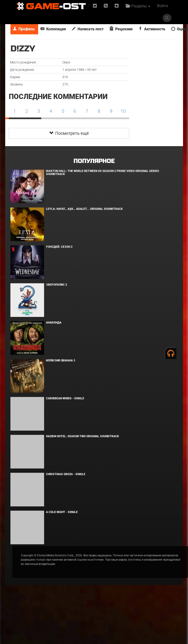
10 (123, 111)
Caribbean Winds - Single (65, 398)
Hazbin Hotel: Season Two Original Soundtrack (83, 436)
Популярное (94, 161)
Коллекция (53, 29)
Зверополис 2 (57, 285)
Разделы (138, 6)
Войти (163, 6)
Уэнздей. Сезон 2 (59, 247)
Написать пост (88, 29)
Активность (152, 29)
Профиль (24, 29)
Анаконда (54, 323)
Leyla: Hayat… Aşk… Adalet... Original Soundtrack (84, 209)
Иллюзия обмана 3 (61, 360)
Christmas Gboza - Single (66, 474)
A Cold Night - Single (62, 512)
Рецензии (121, 29)
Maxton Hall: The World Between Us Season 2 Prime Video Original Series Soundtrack (103, 173)
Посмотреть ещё (69, 133)
